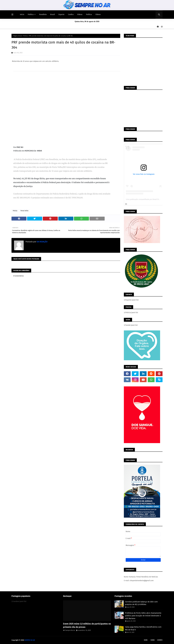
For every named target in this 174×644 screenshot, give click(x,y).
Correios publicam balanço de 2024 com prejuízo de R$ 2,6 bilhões (141, 603)
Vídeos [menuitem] (80, 14)
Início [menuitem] (22, 14)
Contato (160, 640)
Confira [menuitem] (71, 14)
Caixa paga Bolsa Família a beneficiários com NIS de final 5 (143, 628)
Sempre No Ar (70, 630)
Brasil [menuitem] (53, 14)
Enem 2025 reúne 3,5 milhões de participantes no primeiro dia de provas (87, 625)
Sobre (153, 640)
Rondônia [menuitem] (43, 14)
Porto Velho (24, 211)
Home (146, 640)
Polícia (25, 36)
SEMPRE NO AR (30, 640)
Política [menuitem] (31, 14)
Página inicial (18, 36)
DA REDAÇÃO (42, 242)
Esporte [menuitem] (61, 14)
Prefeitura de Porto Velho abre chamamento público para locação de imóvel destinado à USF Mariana (143, 616)
